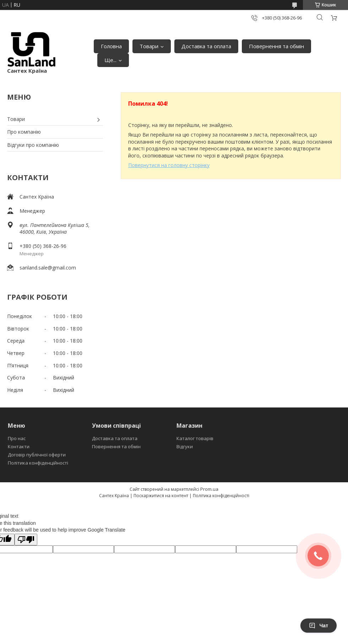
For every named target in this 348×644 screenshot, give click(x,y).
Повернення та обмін (276, 46)
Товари (149, 46)
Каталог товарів (195, 438)
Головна (111, 46)
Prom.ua (209, 489)
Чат (319, 626)
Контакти (19, 446)
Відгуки (185, 446)
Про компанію (24, 132)
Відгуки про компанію (33, 145)
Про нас (17, 438)
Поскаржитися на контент (161, 496)
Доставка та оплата (206, 46)
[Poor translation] (26, 540)
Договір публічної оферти (37, 455)
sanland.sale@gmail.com (48, 268)
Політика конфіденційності (38, 463)
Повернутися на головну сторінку (169, 165)
